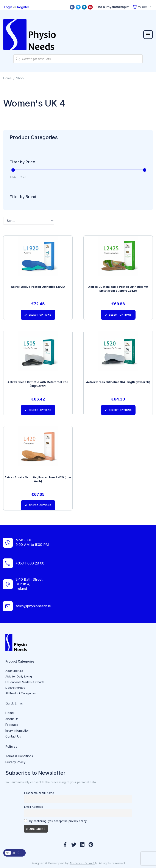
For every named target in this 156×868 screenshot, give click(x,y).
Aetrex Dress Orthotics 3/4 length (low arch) (118, 382)
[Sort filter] (29, 221)
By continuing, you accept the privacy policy (55, 821)
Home (7, 78)
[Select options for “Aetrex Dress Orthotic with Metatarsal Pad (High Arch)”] (38, 410)
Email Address (34, 807)
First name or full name (39, 793)
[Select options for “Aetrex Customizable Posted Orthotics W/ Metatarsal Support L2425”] (118, 315)
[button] (148, 35)
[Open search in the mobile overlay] (78, 59)
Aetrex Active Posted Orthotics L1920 (38, 287)
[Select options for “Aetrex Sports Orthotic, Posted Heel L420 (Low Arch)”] (38, 505)
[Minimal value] (79, 170)
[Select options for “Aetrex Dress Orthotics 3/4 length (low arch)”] (118, 410)
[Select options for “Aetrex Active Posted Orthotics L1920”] (38, 315)
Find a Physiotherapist (113, 7)
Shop (20, 78)
